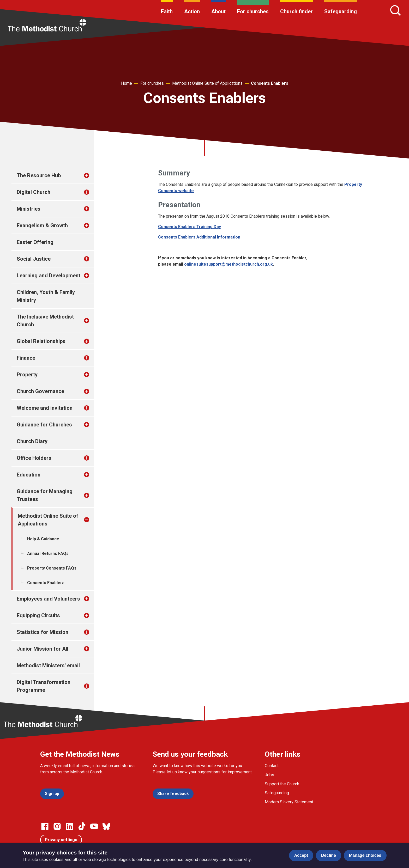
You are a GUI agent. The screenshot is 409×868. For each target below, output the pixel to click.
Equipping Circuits (38, 615)
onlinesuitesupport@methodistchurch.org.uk (228, 264)
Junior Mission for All (43, 649)
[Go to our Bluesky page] (106, 826)
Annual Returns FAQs (48, 554)
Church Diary (32, 441)
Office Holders (34, 458)
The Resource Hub (39, 175)
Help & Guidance (43, 539)
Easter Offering (35, 242)
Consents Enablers (270, 83)
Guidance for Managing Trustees (45, 495)
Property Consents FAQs (52, 568)
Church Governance (40, 391)
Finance (26, 358)
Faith (167, 11)
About (218, 11)
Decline (329, 855)
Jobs (269, 775)
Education (29, 475)
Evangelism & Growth (42, 225)
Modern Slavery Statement (289, 802)
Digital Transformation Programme (44, 686)
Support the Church (282, 784)
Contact (272, 766)
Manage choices (365, 855)
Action (192, 11)
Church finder (296, 11)
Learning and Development (49, 276)
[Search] (395, 10)
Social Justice (34, 259)
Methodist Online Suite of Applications (207, 83)
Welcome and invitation (45, 408)
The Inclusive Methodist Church (45, 321)
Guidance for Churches (44, 425)
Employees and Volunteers (48, 599)
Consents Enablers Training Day (190, 227)
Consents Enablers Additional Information (199, 237)
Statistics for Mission (43, 632)
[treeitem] (92, 175)
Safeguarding (341, 11)
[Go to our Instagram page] (57, 826)
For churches (253, 11)
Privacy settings (61, 840)
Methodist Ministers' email (48, 665)
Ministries (29, 209)
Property (27, 375)
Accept (301, 855)
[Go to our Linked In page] (69, 826)
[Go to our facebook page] (45, 826)
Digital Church (34, 192)
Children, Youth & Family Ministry (46, 296)
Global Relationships (41, 341)
